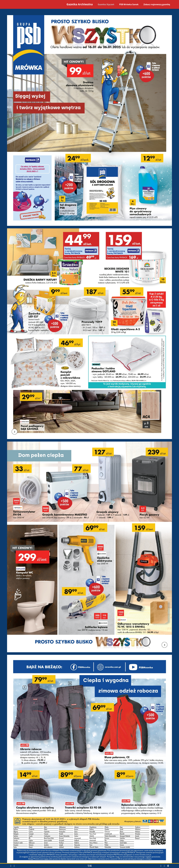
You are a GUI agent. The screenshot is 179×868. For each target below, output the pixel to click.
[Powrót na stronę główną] (19, 5)
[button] (11, 866)
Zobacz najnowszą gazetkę (157, 4)
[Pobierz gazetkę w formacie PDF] (161, 866)
